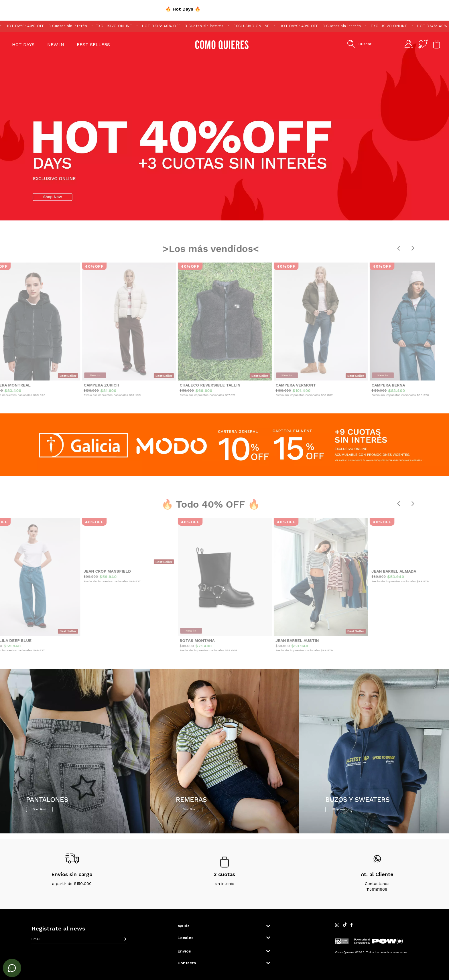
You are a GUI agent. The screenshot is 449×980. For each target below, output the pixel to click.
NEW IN (56, 45)
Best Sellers (93, 45)
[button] (374, 44)
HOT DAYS (23, 45)
